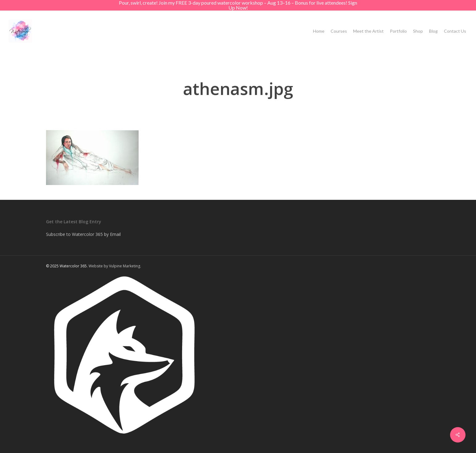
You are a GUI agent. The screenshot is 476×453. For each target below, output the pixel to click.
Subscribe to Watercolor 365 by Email (83, 234)
